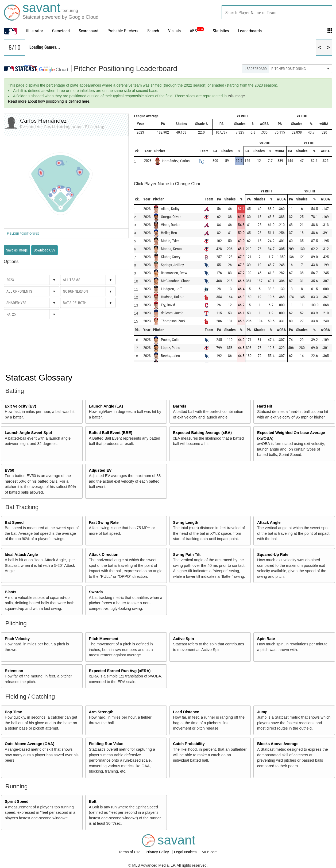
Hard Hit (265, 406)
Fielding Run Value (106, 744)
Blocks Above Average (278, 744)
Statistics (221, 31)
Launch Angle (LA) (106, 406)
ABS (197, 31)
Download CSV (45, 250)
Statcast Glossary (39, 378)
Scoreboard (89, 31)
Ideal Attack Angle (21, 555)
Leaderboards (250, 31)
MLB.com (209, 852)
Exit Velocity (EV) (21, 406)
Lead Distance (186, 712)
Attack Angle (269, 522)
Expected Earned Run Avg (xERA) (120, 671)
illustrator (35, 31)
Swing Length (186, 522)
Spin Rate (266, 639)
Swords (96, 592)
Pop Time (13, 712)
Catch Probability (189, 744)
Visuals (174, 31)
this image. (237, 96)
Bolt (93, 801)
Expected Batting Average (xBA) (202, 433)
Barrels (180, 406)
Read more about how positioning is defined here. (49, 101)
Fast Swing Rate (104, 522)
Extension (14, 671)
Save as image (17, 250)
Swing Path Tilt (187, 555)
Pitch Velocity (17, 639)
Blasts (11, 592)
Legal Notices (186, 852)
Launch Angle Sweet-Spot (28, 433)
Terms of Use (130, 852)
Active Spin (183, 639)
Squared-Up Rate (273, 555)
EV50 (9, 470)
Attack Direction (104, 555)
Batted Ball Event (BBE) (111, 433)
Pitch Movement (104, 639)
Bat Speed (14, 522)
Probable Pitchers (123, 31)
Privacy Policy (158, 852)
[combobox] (277, 12)
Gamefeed (61, 31)
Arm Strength (101, 712)
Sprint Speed (17, 801)
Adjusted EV (100, 470)
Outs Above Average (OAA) (30, 744)
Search (153, 31)
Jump (262, 712)
